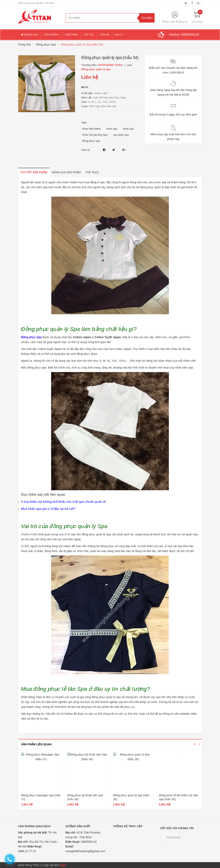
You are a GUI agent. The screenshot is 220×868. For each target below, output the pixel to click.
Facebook (173, 837)
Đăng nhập (169, 22)
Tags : (85, 123)
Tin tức (89, 35)
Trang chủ (30, 35)
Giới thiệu (72, 35)
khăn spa (128, 129)
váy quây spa (121, 135)
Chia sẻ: (86, 150)
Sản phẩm (52, 35)
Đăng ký (182, 22)
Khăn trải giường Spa (95, 135)
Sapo (63, 865)
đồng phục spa (91, 141)
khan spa (112, 129)
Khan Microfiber (92, 129)
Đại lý (119, 35)
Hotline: (184, 35)
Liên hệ (104, 35)
